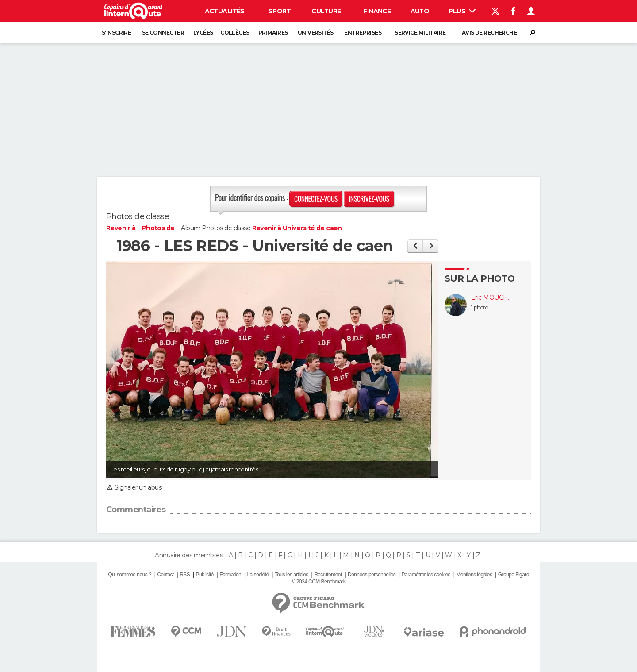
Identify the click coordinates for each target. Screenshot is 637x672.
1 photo (480, 307)
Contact (165, 575)
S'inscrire (116, 33)
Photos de (159, 228)
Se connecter (163, 33)
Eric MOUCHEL (493, 298)
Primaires (273, 33)
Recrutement (328, 575)
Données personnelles (372, 575)
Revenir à (121, 228)
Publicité (204, 575)
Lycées (203, 33)
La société (258, 575)
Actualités (225, 11)
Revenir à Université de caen (297, 228)
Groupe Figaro (514, 575)
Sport (280, 11)
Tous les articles (292, 575)
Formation (230, 575)
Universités (316, 33)
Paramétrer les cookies (426, 575)
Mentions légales (474, 575)
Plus (462, 11)
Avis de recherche (489, 33)
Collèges (235, 33)
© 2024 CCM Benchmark (318, 582)
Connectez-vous (316, 199)
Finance (377, 11)
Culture (326, 11)
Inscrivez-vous (369, 199)
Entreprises (363, 33)
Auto (420, 11)
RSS (185, 575)
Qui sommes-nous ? (130, 575)
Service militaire (420, 33)
